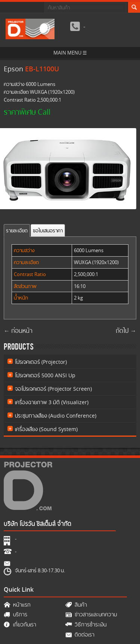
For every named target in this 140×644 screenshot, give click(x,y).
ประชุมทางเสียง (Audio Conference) (56, 416)
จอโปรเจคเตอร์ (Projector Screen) (53, 389)
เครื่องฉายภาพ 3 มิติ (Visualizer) (52, 402)
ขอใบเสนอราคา (48, 230)
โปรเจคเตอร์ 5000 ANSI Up (45, 375)
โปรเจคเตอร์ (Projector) (41, 362)
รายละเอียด (17, 230)
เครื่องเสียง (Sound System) (46, 429)
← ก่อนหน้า (18, 331)
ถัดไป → (126, 331)
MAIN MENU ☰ (70, 53)
